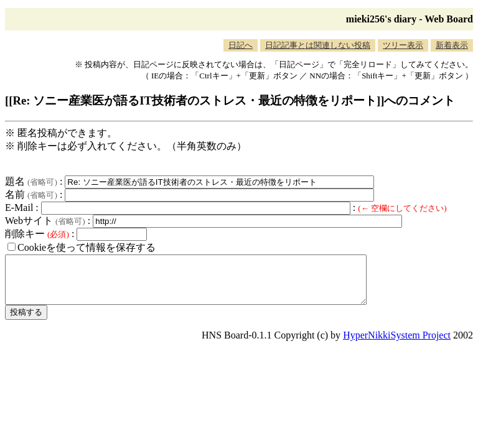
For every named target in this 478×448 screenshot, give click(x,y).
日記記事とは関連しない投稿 (318, 45)
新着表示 (452, 45)
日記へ (241, 45)
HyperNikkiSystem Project (397, 344)
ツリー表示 (403, 45)
